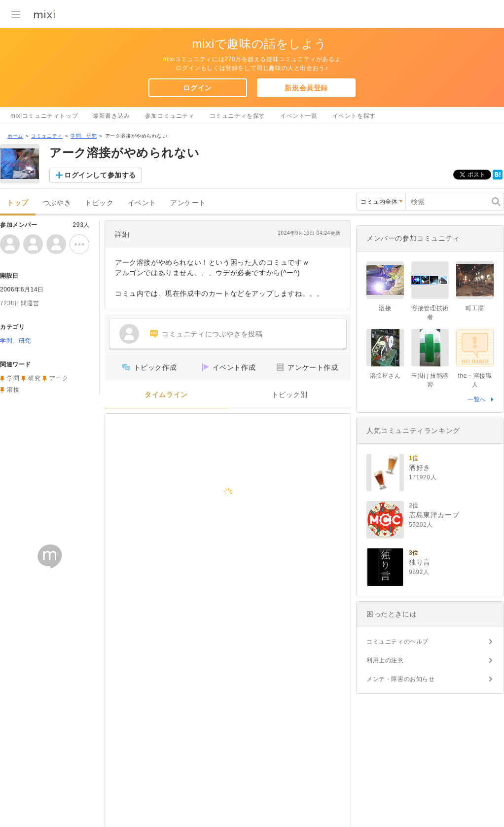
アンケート (188, 203)
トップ (18, 203)
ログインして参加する (100, 175)
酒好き (420, 467)
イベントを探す (354, 116)
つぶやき (57, 203)
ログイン (197, 88)
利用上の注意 (385, 660)
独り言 (420, 562)
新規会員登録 (306, 88)
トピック (99, 203)
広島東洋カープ (434, 515)
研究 (34, 378)
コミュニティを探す (237, 116)
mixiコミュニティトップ (44, 116)
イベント (142, 203)
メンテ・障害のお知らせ (401, 679)
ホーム (15, 136)
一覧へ (477, 399)
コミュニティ (47, 136)
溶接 (13, 390)
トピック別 (290, 395)
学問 (13, 378)
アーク (59, 378)
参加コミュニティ (170, 116)
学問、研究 (84, 136)
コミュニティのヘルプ (397, 642)
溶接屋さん (385, 376)
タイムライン (166, 395)
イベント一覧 (299, 116)
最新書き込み (111, 116)
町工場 (475, 308)
